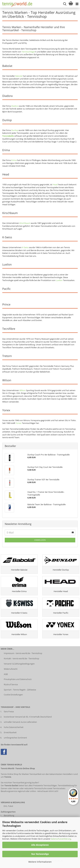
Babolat (19, 76)
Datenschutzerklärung (61, 839)
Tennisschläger (28, 52)
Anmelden (40, 540)
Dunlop (15, 130)
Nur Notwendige (40, 854)
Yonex (19, 423)
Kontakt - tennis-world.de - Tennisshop (21, 658)
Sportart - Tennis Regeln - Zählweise (20, 690)
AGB (6, 674)
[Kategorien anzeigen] (77, 4)
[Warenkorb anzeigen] (71, 4)
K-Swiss (25, 247)
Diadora (15, 106)
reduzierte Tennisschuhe (35, 788)
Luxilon (59, 280)
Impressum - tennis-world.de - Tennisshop (23, 653)
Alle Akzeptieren (40, 845)
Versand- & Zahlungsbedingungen (19, 664)
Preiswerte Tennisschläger (45, 785)
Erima (14, 160)
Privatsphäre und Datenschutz (18, 679)
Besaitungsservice (9, 791)
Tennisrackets (59, 788)
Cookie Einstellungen (13, 695)
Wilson (23, 390)
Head (55, 184)
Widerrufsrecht (11, 669)
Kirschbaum (25, 223)
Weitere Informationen (40, 862)
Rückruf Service (11, 684)
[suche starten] (65, 4)
